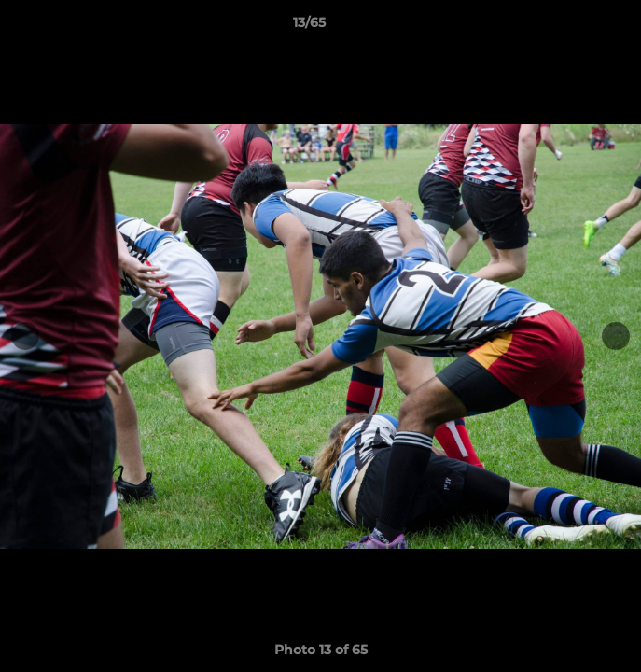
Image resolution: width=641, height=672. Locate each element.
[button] (574, 27)
